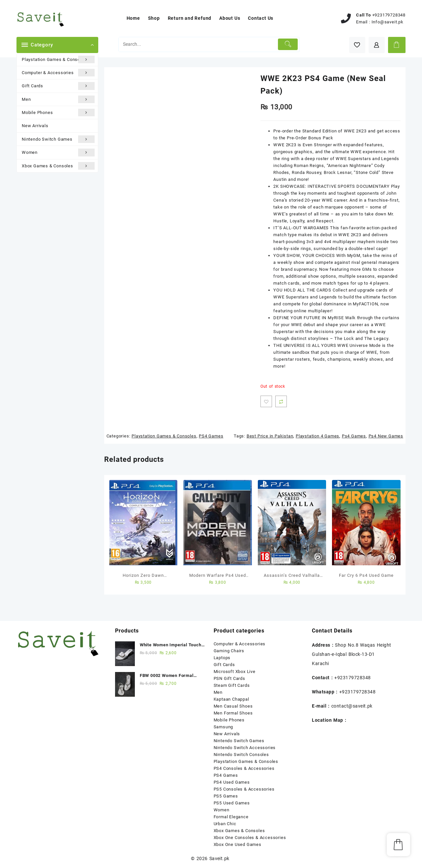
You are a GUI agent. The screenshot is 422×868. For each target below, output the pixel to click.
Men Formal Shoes (233, 713)
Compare (281, 401)
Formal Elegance (231, 817)
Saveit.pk (219, 858)
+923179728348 (389, 15)
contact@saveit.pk (352, 706)
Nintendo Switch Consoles (241, 755)
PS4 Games (211, 436)
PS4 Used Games (232, 782)
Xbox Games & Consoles (58, 166)
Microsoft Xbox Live (235, 672)
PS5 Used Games (232, 803)
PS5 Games (226, 796)
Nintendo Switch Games (58, 139)
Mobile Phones (58, 112)
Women (58, 152)
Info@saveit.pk (388, 22)
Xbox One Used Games (238, 844)
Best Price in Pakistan (270, 436)
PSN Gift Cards (229, 678)
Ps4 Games (354, 436)
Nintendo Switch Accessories (245, 748)
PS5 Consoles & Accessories (244, 789)
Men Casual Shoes (233, 706)
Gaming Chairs (229, 651)
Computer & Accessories (58, 73)
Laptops (222, 658)
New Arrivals (35, 126)
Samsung (224, 727)
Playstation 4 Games (317, 436)
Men (58, 99)
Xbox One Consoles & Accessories (250, 838)
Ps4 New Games (386, 436)
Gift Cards (58, 86)
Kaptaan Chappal (231, 699)
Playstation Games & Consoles (58, 59)
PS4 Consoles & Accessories (244, 768)
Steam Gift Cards (232, 685)
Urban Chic (225, 824)
